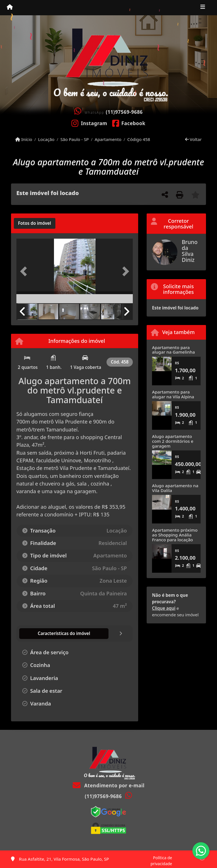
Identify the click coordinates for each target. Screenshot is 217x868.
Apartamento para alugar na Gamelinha (173, 350)
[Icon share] (89, 123)
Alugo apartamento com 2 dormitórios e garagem (173, 441)
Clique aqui (164, 608)
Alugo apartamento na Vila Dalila (175, 488)
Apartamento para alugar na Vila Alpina (173, 394)
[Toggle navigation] (203, 8)
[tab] (35, 223)
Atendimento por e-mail (109, 785)
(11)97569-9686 (124, 112)
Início (24, 139)
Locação (46, 139)
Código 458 (139, 139)
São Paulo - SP (75, 139)
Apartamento (108, 139)
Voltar (193, 139)
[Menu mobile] (10, 7)
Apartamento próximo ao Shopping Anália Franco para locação (175, 535)
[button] (25, 271)
